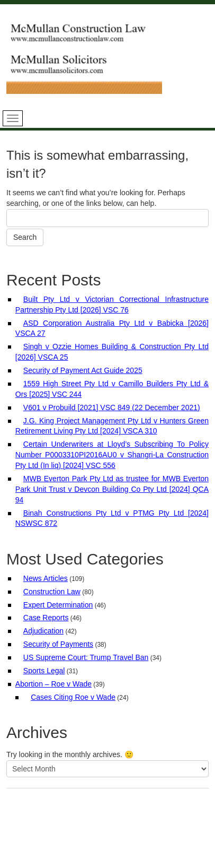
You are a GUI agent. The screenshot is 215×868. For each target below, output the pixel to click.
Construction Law (52, 592)
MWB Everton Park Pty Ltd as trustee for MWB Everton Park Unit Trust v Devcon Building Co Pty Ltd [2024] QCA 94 (112, 489)
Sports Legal (44, 671)
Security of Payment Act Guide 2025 (83, 370)
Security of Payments (58, 644)
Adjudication (43, 631)
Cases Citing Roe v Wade (73, 697)
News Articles (46, 578)
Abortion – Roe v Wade (53, 684)
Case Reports (46, 618)
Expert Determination (58, 605)
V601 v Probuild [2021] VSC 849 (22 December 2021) (112, 407)
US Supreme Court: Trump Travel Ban (86, 657)
